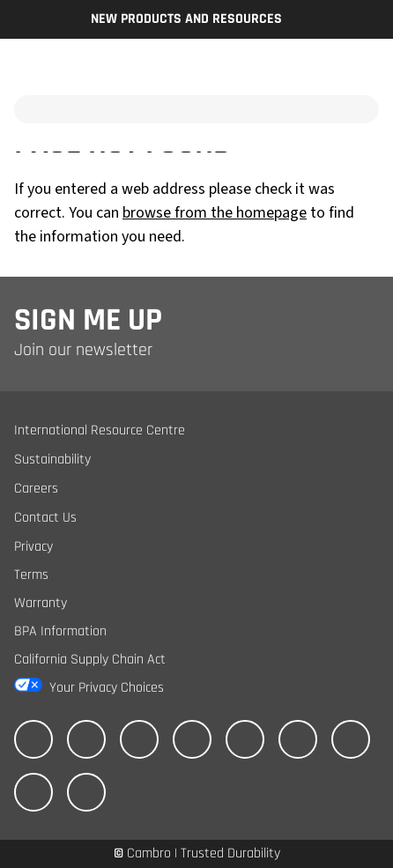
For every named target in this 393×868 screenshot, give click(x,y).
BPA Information (60, 631)
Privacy (33, 547)
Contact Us (45, 518)
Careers (36, 489)
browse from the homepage (215, 213)
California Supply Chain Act (90, 660)
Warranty (41, 603)
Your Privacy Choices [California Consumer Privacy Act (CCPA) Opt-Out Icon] (107, 688)
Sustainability (52, 460)
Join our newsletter (83, 350)
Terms (31, 575)
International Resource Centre (100, 430)
